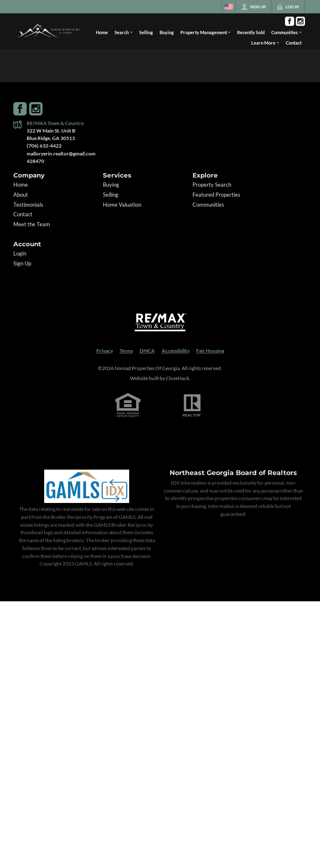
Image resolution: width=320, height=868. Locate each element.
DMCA (147, 351)
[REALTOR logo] (192, 405)
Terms (126, 351)
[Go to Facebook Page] (290, 21)
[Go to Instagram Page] (300, 21)
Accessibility (176, 351)
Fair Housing (210, 351)
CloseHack (177, 378)
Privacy (105, 351)
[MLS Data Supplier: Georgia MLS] (86, 486)
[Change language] (229, 7)
